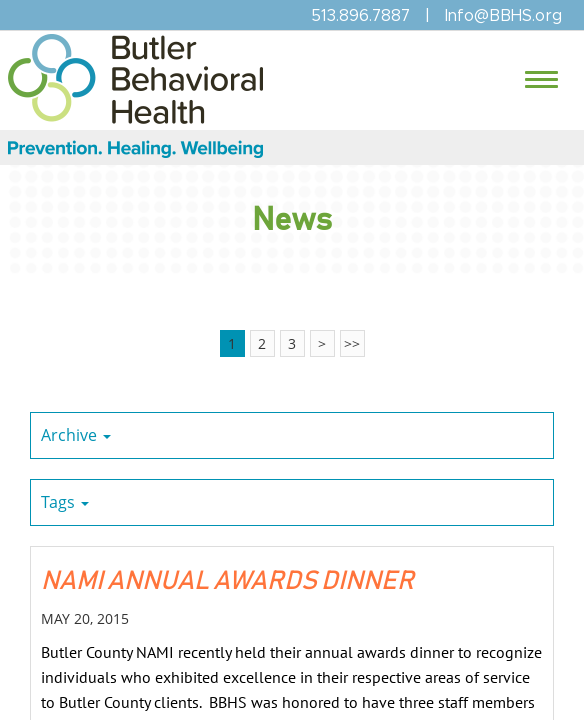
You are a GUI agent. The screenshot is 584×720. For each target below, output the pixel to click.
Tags (65, 502)
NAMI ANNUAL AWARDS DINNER (227, 581)
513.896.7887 (360, 16)
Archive (76, 435)
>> (352, 343)
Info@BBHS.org (503, 16)
